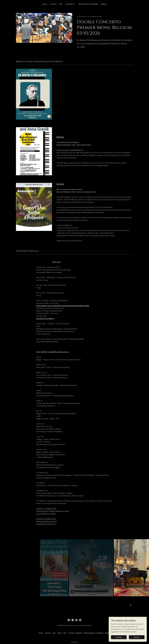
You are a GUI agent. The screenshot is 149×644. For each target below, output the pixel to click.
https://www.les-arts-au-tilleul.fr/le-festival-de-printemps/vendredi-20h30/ (63, 306)
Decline (119, 637)
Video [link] (59, 633)
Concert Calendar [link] (75, 633)
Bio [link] (61, 4)
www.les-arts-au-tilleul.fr (45, 319)
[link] (69, 620)
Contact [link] (53, 4)
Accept (137, 637)
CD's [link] (65, 633)
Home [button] (41, 633)
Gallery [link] (104, 4)
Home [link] (45, 4)
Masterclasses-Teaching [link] (88, 4)
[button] (70, 4)
